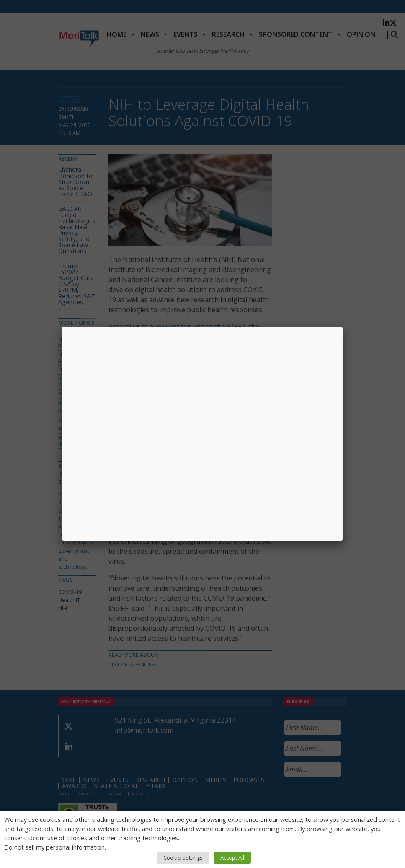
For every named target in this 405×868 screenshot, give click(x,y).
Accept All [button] (232, 858)
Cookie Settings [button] (183, 858)
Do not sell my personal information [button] (54, 847)
